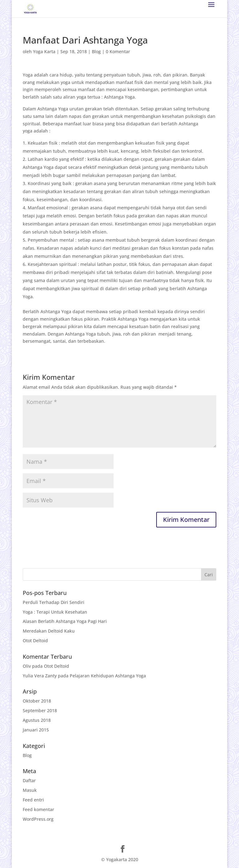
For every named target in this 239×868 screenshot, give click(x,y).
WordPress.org (38, 819)
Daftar (29, 780)
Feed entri (33, 800)
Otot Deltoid (35, 641)
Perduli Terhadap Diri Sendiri (54, 602)
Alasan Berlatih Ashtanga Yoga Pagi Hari (65, 621)
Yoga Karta (44, 51)
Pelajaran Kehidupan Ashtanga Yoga (108, 676)
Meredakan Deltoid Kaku (49, 631)
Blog (96, 51)
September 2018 (40, 710)
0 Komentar (118, 51)
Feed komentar (38, 809)
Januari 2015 (36, 730)
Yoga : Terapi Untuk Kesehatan (55, 612)
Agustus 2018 (37, 720)
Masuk (30, 790)
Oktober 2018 (37, 701)
